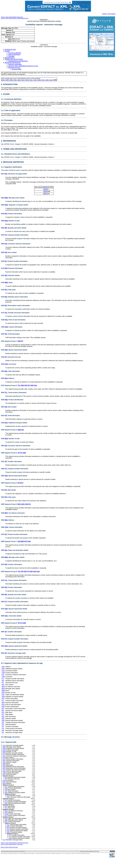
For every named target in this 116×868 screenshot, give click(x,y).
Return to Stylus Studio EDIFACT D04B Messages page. (15, 18)
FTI (6, 235)
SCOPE (7, 51)
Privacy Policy (9, 862)
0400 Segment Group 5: (9, 483)
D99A (7, 80)
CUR (6, 364)
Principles (11, 56)
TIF (19, 453)
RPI (6, 228)
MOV (19, 504)
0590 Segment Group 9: (9, 623)
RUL (6, 371)
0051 (45, 194)
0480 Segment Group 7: (9, 541)
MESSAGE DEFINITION (13, 63)
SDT (6, 275)
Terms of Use (16, 862)
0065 (45, 187)
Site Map (3, 862)
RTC (6, 290)
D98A (3, 80)
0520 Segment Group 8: (9, 572)
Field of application (14, 55)
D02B (39, 80)
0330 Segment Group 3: (9, 430)
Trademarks (22, 862)
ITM (6, 252)
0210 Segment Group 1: (9, 341)
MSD (6, 198)
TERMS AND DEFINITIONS (14, 59)
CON (6, 327)
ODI (19, 541)
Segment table (17, 69)
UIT (6, 653)
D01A (23, 80)
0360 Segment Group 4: (9, 453)
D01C (31, 80)
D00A (15, 80)
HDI (6, 297)
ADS (6, 378)
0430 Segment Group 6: (9, 504)
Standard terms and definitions (18, 61)
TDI (6, 313)
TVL (19, 385)
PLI (6, 261)
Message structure (14, 68)
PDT (6, 214)
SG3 (35, 385)
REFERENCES (10, 58)
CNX (35, 572)
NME (6, 283)
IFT (22, 341)
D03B (47, 80)
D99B (11, 80)
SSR (19, 341)
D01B (27, 80)
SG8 (29, 541)
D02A (35, 80)
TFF (6, 334)
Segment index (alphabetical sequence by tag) (23, 66)
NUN (6, 221)
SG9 (38, 572)
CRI (6, 244)
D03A (43, 80)
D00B (19, 80)
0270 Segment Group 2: (9, 385)
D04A (51, 80)
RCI (6, 306)
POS (6, 320)
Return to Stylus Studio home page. (9, 858)
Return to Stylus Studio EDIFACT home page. (12, 17)
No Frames (112, 14)
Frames (104, 14)
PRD (22, 385)
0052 (45, 189)
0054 (45, 192)
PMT (6, 268)
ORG (6, 205)
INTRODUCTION (10, 50)
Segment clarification (15, 64)
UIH (6, 174)
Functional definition (15, 53)
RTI (19, 483)
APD (32, 385)
